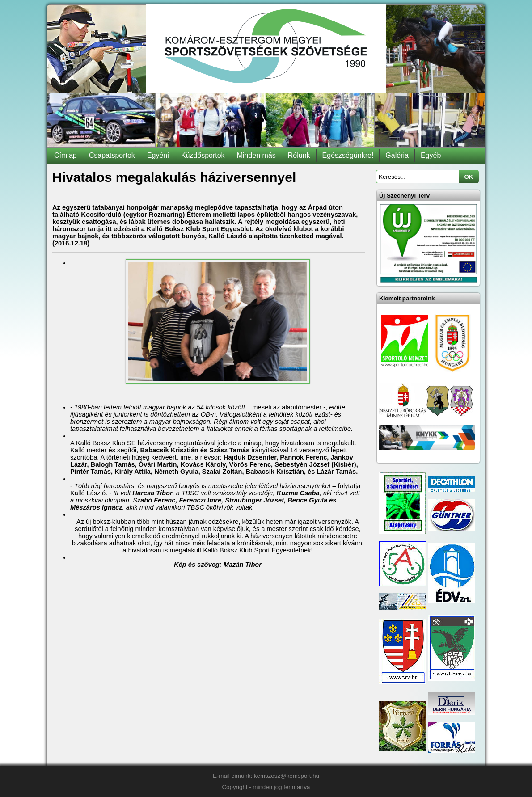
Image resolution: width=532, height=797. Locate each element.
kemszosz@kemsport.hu (287, 776)
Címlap (65, 155)
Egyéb (431, 155)
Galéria (397, 155)
